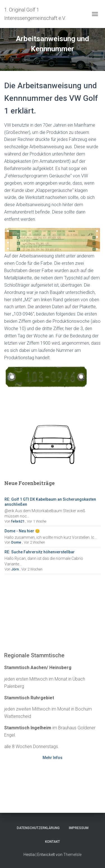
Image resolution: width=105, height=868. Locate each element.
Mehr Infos (53, 758)
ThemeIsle (72, 855)
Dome (16, 542)
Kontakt (53, 842)
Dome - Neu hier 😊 (22, 531)
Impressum (79, 828)
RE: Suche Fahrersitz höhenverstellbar (40, 552)
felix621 (18, 521)
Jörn (15, 569)
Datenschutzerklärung (38, 828)
